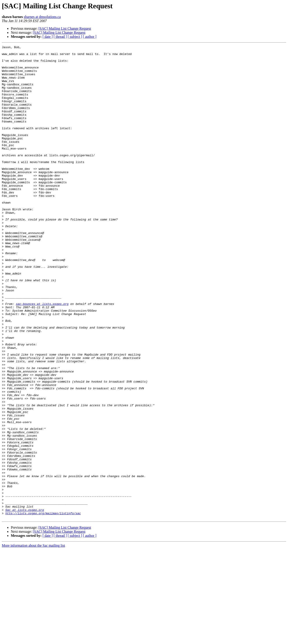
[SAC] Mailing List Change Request (65, 28)
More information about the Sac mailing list (33, 640)
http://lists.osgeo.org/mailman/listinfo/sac (43, 607)
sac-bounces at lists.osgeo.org (42, 356)
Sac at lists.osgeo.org (25, 603)
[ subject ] (75, 37)
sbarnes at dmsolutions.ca (42, 17)
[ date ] (48, 37)
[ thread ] (60, 37)
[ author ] (90, 37)
